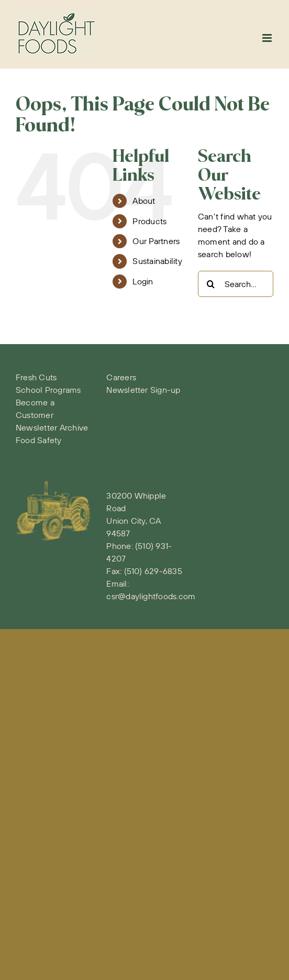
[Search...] (236, 284)
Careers (121, 377)
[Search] (211, 284)
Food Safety (39, 440)
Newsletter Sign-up (143, 390)
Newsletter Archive (52, 427)
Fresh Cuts (36, 377)
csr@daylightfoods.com (151, 596)
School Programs (48, 390)
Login (143, 281)
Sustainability (157, 261)
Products (149, 221)
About (144, 201)
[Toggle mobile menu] (268, 38)
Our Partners (156, 241)
